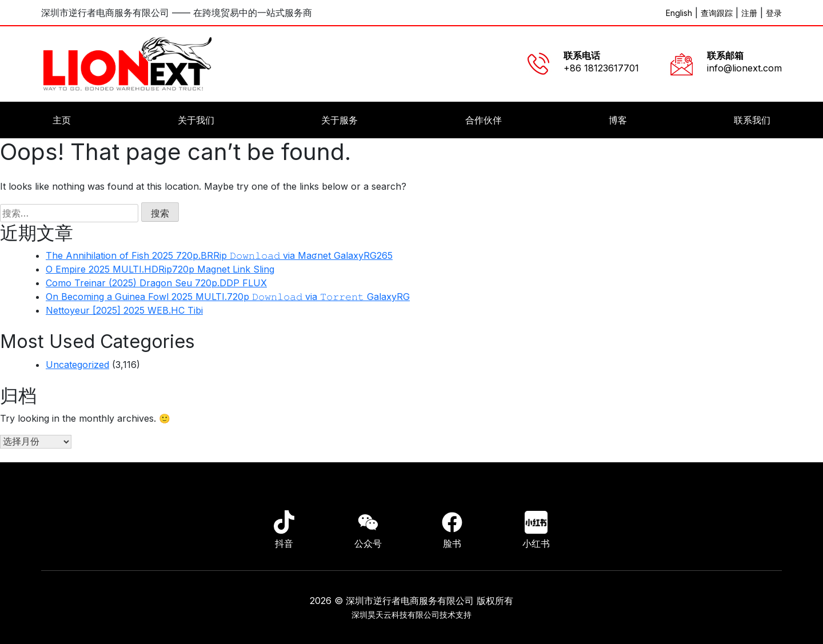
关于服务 (339, 120)
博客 (618, 120)
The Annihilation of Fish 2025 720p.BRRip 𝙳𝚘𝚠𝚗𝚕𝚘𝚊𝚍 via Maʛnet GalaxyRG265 (219, 255)
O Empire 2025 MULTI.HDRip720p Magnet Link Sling (160, 269)
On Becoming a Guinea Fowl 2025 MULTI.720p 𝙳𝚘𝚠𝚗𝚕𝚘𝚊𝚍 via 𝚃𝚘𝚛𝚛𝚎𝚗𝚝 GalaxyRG (228, 297)
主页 (62, 120)
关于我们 (196, 120)
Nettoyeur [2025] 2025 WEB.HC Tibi (124, 310)
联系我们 (752, 120)
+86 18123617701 (601, 68)
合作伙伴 (484, 120)
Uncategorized (77, 365)
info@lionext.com (744, 68)
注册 (749, 13)
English (679, 13)
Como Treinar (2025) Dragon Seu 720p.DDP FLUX (156, 283)
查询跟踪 (717, 13)
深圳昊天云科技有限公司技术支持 (411, 615)
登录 (774, 13)
